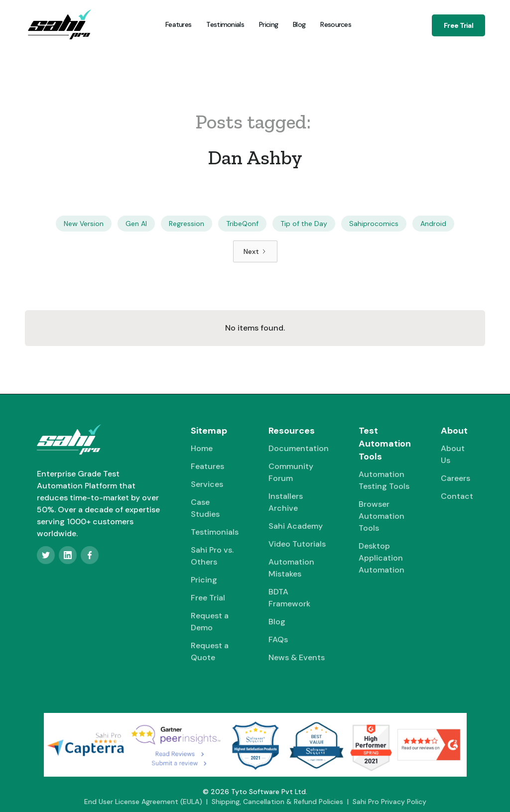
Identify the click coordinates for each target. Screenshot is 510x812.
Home (202, 448)
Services (207, 484)
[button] (335, 24)
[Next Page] (255, 251)
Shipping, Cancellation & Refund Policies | (282, 802)
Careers (455, 478)
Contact (457, 496)
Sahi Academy (296, 526)
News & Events (297, 657)
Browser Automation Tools (382, 516)
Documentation (299, 448)
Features (178, 24)
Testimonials (225, 24)
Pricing (268, 24)
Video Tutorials (297, 544)
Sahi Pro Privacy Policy (389, 802)
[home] (59, 24)
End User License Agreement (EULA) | (148, 802)
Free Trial (458, 25)
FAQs (278, 639)
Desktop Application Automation (382, 558)
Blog (299, 24)
